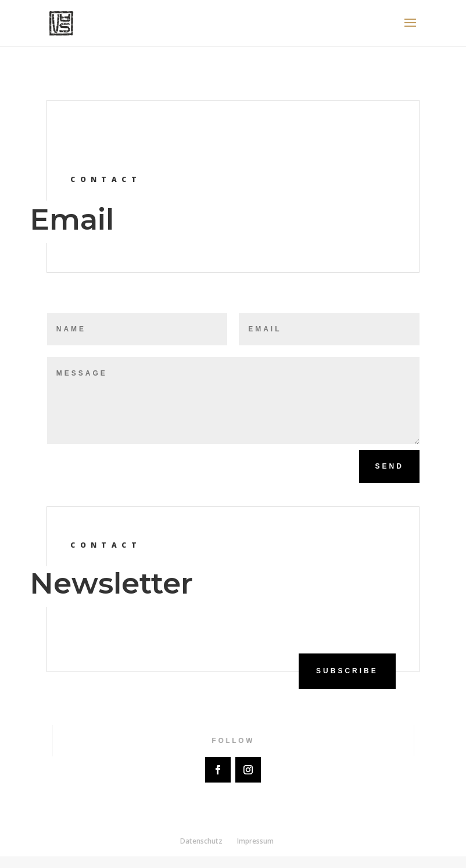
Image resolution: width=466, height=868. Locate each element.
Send (389, 466)
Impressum (255, 841)
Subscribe (347, 671)
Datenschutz (201, 841)
